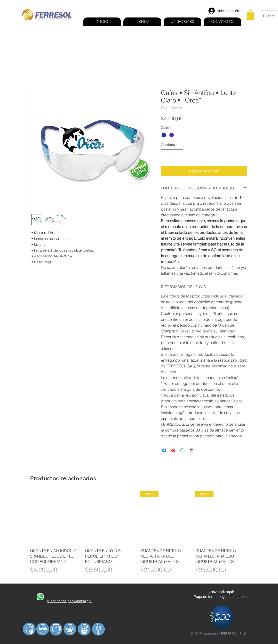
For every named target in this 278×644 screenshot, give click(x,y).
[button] (250, 15)
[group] (139, 536)
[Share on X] (192, 450)
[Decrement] (165, 154)
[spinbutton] (172, 154)
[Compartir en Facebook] (164, 450)
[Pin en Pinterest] (173, 450)
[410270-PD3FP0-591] (40, 597)
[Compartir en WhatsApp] (183, 450)
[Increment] (179, 154)
